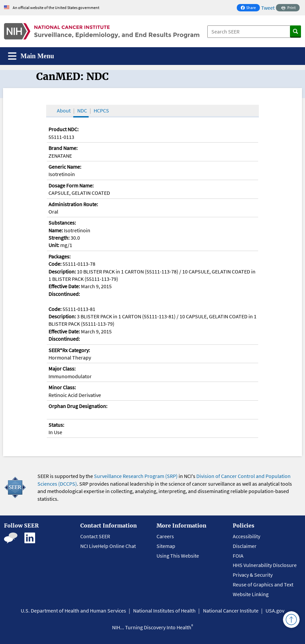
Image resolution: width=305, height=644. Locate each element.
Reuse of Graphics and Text (263, 584)
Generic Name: (65, 167)
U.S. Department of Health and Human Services (73, 611)
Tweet (268, 8)
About (64, 110)
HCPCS (101, 110)
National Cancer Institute (231, 611)
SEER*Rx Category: (69, 350)
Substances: (62, 223)
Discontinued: (64, 294)
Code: (55, 264)
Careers (165, 536)
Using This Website (178, 556)
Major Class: (62, 369)
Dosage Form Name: (71, 185)
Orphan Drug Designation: (78, 406)
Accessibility (246, 536)
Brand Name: (63, 148)
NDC (82, 110)
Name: (56, 230)
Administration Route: (73, 204)
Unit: (54, 245)
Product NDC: (64, 129)
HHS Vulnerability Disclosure (265, 565)
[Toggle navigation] (31, 56)
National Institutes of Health (164, 611)
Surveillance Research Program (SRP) (136, 476)
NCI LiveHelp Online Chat (108, 546)
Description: (62, 271)
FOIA (238, 556)
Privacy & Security (253, 575)
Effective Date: (64, 286)
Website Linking (251, 594)
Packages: (60, 256)
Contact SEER (95, 536)
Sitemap (166, 546)
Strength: (59, 238)
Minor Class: (62, 387)
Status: (56, 425)
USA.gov (275, 611)
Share (250, 8)
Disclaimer (245, 546)
